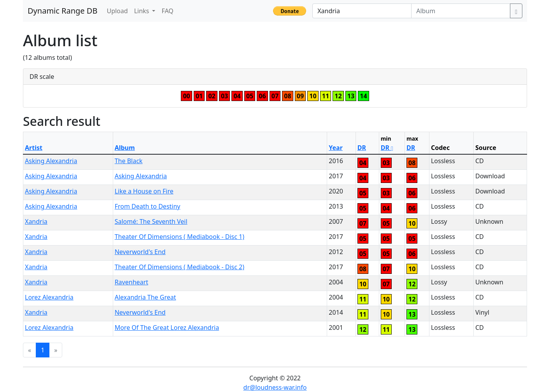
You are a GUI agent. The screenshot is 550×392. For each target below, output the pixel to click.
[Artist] (362, 11)
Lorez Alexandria (49, 297)
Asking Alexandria (51, 161)
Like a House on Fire (144, 191)
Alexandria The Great (145, 297)
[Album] (461, 11)
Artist (34, 148)
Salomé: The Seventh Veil (151, 221)
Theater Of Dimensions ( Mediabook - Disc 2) (180, 267)
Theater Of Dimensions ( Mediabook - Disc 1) (180, 237)
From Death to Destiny (148, 206)
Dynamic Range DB (62, 11)
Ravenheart (131, 282)
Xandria (36, 221)
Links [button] (143, 11)
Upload (117, 11)
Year (336, 148)
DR (362, 148)
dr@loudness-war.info (275, 387)
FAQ (167, 11)
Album (125, 148)
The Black (129, 161)
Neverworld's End (140, 252)
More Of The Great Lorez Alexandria (167, 328)
